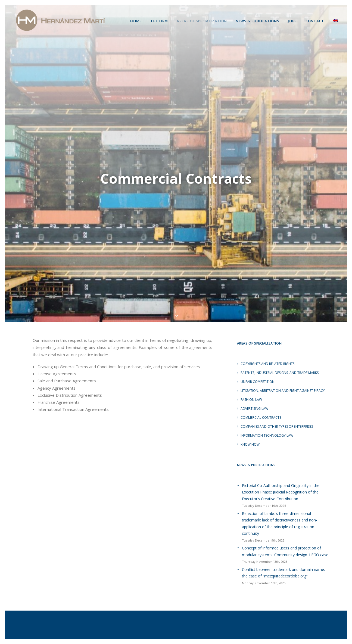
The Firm (159, 21)
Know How (250, 438)
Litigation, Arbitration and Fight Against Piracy (283, 385)
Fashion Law (251, 394)
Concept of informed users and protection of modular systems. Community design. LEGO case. (286, 545)
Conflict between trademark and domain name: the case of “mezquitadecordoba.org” (283, 567)
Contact (315, 21)
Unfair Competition (258, 376)
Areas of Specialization (202, 21)
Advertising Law (254, 403)
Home (136, 21)
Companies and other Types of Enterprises (277, 421)
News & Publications (257, 21)
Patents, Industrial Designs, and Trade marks (280, 367)
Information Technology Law (267, 429)
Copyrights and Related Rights (267, 358)
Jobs (292, 21)
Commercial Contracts (261, 412)
